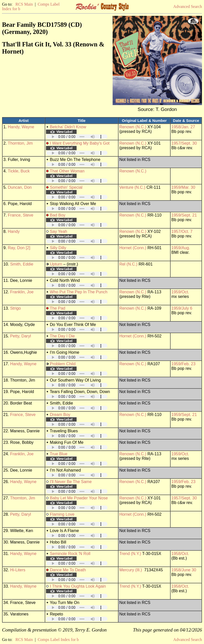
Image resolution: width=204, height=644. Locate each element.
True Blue (59, 454)
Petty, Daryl (21, 336)
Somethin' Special (66, 187)
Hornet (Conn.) (133, 248)
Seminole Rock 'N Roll (70, 554)
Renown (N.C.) (133, 127)
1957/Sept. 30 (184, 143)
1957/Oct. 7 (182, 231)
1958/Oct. (180, 554)
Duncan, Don (20, 187)
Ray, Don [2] (19, 248)
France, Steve (21, 215)
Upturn (56, 264)
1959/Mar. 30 (183, 187)
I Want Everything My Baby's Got (80, 143)
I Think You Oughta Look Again (78, 586)
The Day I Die (62, 336)
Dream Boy (60, 415)
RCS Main (24, 4)
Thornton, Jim (20, 143)
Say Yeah (58, 231)
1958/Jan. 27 (183, 127)
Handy (14, 231)
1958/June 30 (184, 570)
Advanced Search (188, 7)
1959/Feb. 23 (183, 364)
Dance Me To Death (68, 570)
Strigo (16, 308)
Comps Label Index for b (58, 640)
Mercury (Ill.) (131, 570)
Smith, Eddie (22, 264)
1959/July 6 (182, 308)
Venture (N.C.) (132, 187)
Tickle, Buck (19, 171)
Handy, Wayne (21, 127)
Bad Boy (57, 215)
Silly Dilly (58, 248)
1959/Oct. (180, 292)
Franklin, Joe (22, 292)
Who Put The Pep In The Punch (79, 292)
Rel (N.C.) (128, 264)
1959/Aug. (181, 248)
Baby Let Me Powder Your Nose (79, 498)
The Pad (57, 308)
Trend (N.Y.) (130, 554)
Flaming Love (62, 514)
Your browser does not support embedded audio (77, 137)
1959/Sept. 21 (184, 215)
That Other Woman (67, 171)
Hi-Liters (18, 570)
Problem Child (63, 364)
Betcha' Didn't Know (68, 127)
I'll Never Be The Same (71, 482)
